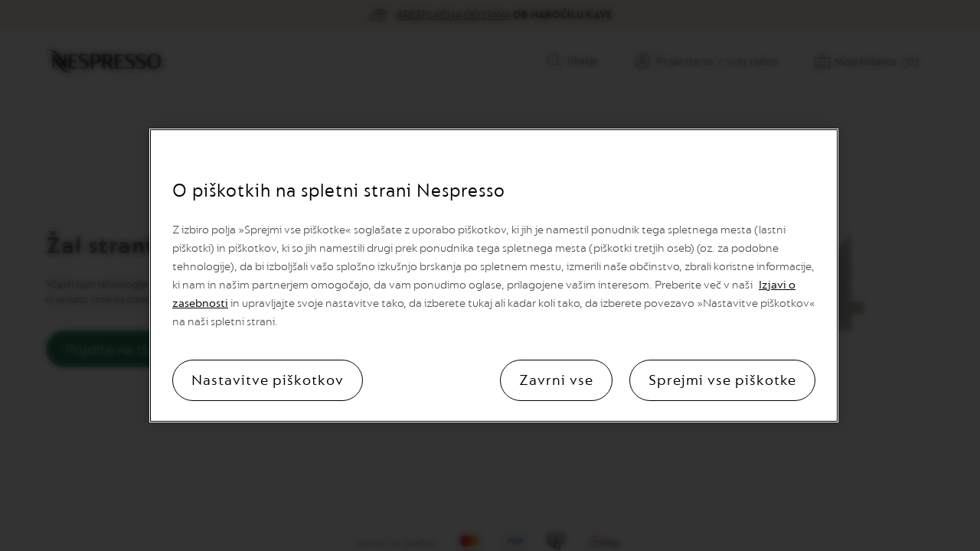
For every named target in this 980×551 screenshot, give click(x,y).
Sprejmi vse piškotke (722, 380)
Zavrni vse (556, 380)
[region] (494, 275)
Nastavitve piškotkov (268, 380)
